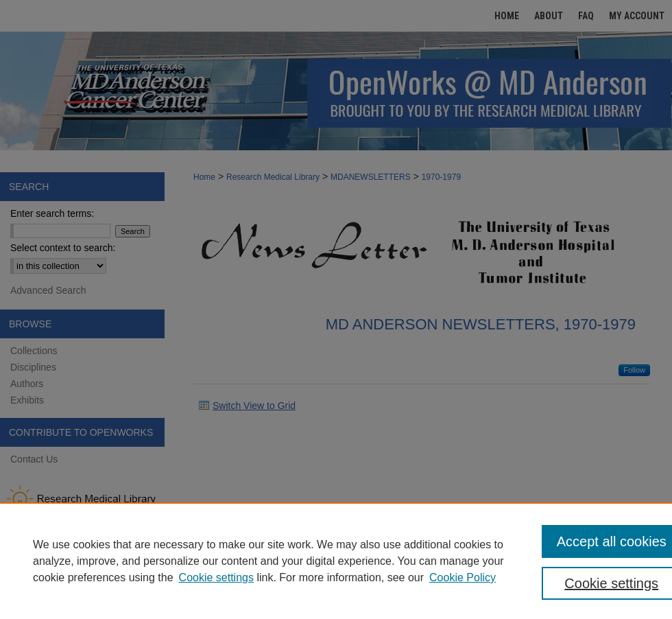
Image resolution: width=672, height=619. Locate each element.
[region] (336, 561)
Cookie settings (216, 577)
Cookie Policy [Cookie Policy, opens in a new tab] (463, 577)
